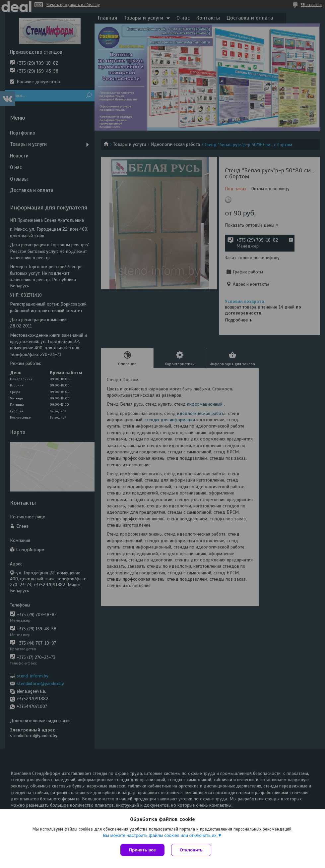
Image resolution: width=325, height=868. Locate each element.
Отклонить (191, 850)
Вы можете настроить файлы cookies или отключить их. (160, 835)
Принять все (142, 850)
